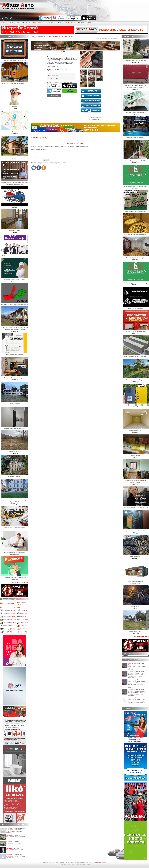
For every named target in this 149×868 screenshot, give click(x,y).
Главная (3, 23)
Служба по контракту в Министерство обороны (14, 831)
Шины (24, 613)
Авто (18, 23)
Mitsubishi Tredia (20, 837)
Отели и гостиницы (38, 23)
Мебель (24, 626)
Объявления (26, 23)
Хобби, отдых (9, 610)
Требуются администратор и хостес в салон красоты (15, 552)
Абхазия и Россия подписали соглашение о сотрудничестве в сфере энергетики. (136, 675)
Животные (8, 626)
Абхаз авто (63, 864)
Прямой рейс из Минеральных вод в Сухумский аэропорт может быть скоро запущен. (137, 667)
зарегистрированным (71, 146)
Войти (90, 23)
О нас (60, 23)
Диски (24, 616)
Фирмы (23, 632)
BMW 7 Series (19, 850)
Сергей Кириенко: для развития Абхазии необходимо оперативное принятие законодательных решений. (136, 684)
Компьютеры (9, 629)
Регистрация (82, 23)
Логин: (36, 154)
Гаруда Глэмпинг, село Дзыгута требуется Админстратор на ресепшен (15, 182)
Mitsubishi (18, 843)
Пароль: (36, 157)
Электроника (9, 616)
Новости (11, 23)
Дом (23, 629)
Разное (7, 632)
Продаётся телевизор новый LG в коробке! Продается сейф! (136, 85)
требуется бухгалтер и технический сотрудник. (15, 577)
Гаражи (24, 620)
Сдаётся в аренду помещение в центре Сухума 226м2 (15, 500)
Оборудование (10, 623)
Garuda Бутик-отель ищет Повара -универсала (15, 279)
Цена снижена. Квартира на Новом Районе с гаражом (136, 481)
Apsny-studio (86, 864)
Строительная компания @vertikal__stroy (136, 581)
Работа (24, 623)
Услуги (24, 610)
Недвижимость (10, 620)
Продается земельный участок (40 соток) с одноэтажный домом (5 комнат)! (15, 328)
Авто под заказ (9, 603)
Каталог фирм (51, 23)
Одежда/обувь (9, 613)
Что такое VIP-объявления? (21, 582)
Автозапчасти (9, 607)
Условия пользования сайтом (98, 863)
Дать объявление (70, 23)
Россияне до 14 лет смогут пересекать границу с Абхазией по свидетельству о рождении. (137, 693)
